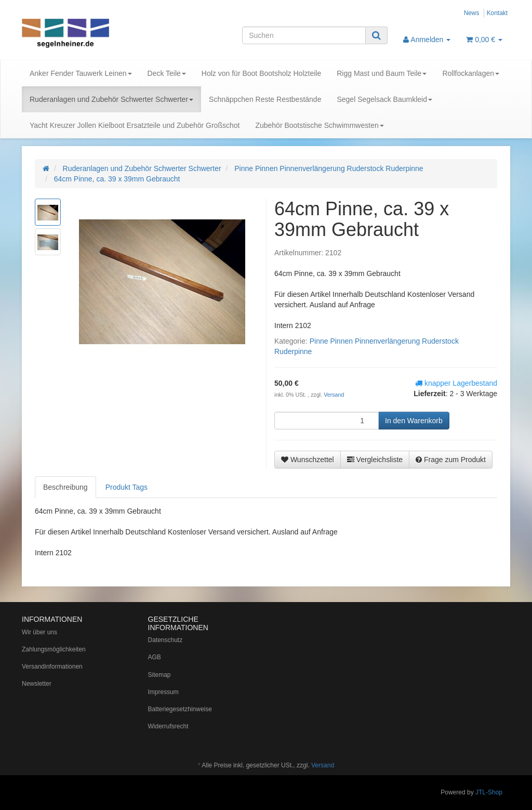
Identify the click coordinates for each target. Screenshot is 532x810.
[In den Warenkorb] (414, 421)
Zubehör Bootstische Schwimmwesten (319, 125)
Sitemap (159, 675)
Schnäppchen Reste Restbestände (265, 99)
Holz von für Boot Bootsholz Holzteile (261, 73)
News (472, 13)
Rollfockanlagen (471, 73)
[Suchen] (304, 35)
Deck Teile (167, 73)
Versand (334, 395)
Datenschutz (165, 640)
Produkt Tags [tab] (127, 487)
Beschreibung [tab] (65, 487)
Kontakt (497, 13)
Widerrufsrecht (168, 726)
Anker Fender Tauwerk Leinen (81, 73)
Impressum (163, 692)
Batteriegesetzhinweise (180, 709)
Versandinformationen (52, 667)
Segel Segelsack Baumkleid (384, 99)
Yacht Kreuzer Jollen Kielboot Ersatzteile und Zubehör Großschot (135, 125)
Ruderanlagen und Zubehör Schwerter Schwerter (111, 99)
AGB (155, 657)
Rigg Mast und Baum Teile (382, 73)
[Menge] (327, 421)
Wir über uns (39, 632)
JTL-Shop (489, 792)
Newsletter (37, 684)
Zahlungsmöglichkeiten (54, 649)
